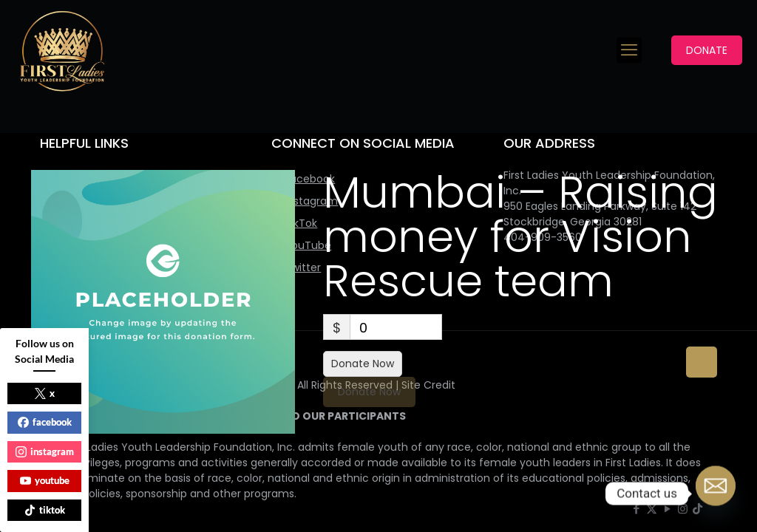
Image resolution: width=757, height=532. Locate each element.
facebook (45, 422)
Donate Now (363, 364)
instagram (45, 451)
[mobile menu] (629, 50)
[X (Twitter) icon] (652, 509)
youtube (45, 480)
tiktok (45, 510)
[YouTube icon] (667, 509)
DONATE (707, 50)
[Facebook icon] (636, 509)
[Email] (716, 494)
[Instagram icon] (683, 509)
